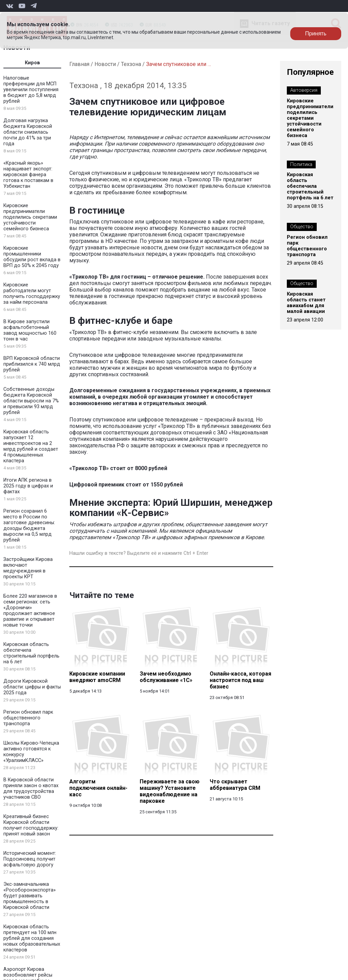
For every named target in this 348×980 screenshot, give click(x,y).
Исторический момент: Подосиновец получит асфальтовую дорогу (30, 859)
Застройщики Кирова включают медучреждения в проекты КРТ (28, 568)
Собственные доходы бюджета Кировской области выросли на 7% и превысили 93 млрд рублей (31, 401)
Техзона (131, 64)
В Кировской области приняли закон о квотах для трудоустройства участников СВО (31, 788)
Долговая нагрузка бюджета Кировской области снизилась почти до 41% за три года (28, 132)
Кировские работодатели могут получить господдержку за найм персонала (32, 294)
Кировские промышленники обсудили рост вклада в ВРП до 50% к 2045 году (32, 257)
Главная (79, 64)
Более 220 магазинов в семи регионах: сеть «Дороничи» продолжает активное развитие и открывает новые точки (30, 611)
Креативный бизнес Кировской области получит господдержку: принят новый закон (31, 825)
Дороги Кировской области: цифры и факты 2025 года (32, 687)
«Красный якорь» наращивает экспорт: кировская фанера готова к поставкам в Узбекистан (28, 175)
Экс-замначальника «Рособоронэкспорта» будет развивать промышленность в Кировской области (30, 896)
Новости (105, 64)
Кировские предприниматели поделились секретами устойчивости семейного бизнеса (30, 217)
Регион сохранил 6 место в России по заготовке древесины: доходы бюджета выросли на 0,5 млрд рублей (29, 526)
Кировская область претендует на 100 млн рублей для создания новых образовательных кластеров (32, 938)
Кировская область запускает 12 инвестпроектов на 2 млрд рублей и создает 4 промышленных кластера (31, 446)
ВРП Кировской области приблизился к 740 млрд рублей (32, 364)
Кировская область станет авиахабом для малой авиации (306, 303)
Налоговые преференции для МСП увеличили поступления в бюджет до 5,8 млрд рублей (31, 90)
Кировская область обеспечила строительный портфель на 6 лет (31, 653)
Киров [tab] (32, 63)
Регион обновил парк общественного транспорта (28, 718)
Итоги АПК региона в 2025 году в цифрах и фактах (28, 486)
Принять (316, 34)
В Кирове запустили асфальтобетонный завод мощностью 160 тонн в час (30, 330)
